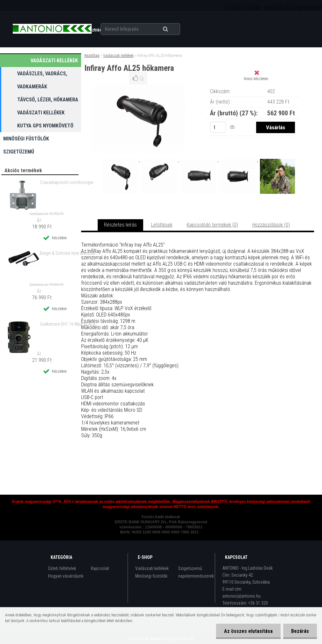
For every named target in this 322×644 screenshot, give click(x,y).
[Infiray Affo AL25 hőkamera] (120, 160)
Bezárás (300, 631)
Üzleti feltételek (62, 568)
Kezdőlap (92, 55)
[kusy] (218, 127)
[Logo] (52, 29)
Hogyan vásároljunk (66, 576)
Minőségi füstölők (151, 576)
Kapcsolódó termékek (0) (212, 225)
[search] (173, 29)
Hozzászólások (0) (271, 225)
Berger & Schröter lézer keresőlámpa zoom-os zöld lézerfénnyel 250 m (69, 253)
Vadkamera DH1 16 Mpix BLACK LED (69, 324)
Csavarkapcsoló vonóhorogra (66, 182)
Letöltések (162, 225)
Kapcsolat (100, 568)
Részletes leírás (120, 225)
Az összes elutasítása (248, 631)
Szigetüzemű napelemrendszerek (196, 572)
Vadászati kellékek (118, 55)
